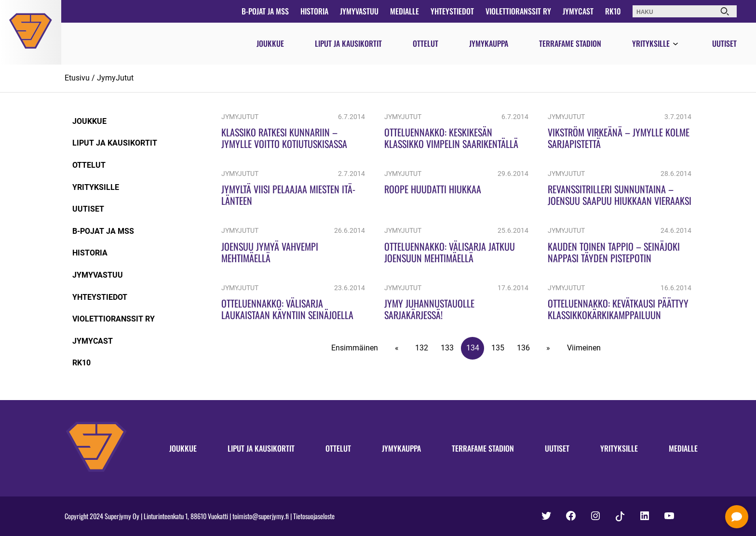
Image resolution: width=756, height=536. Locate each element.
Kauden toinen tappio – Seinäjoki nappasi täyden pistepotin (614, 252)
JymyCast (578, 11)
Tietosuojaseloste (314, 516)
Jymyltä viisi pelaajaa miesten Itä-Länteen (288, 195)
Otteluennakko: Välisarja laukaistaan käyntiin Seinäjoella (287, 309)
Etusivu (77, 78)
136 (523, 348)
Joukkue (270, 43)
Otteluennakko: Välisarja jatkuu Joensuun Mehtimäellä (450, 252)
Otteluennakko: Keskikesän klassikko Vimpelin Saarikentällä (451, 138)
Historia (314, 11)
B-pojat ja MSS (265, 11)
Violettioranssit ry (518, 11)
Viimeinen (584, 348)
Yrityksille (651, 43)
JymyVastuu (359, 11)
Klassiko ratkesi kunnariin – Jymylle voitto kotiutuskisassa (284, 138)
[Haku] (725, 11)
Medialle (405, 11)
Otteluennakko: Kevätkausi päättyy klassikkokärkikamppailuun (618, 309)
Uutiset (724, 43)
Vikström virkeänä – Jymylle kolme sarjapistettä (619, 138)
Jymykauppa (489, 43)
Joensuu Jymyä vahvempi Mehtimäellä (270, 252)
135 (498, 348)
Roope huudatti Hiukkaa (433, 189)
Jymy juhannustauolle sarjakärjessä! (429, 309)
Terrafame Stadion (570, 43)
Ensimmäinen (355, 348)
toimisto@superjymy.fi (261, 516)
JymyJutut (115, 78)
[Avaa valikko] (675, 44)
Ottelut (425, 43)
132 (422, 348)
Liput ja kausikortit (348, 43)
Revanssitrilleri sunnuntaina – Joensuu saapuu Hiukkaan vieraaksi (620, 195)
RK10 (613, 11)
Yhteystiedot (452, 11)
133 (447, 348)
